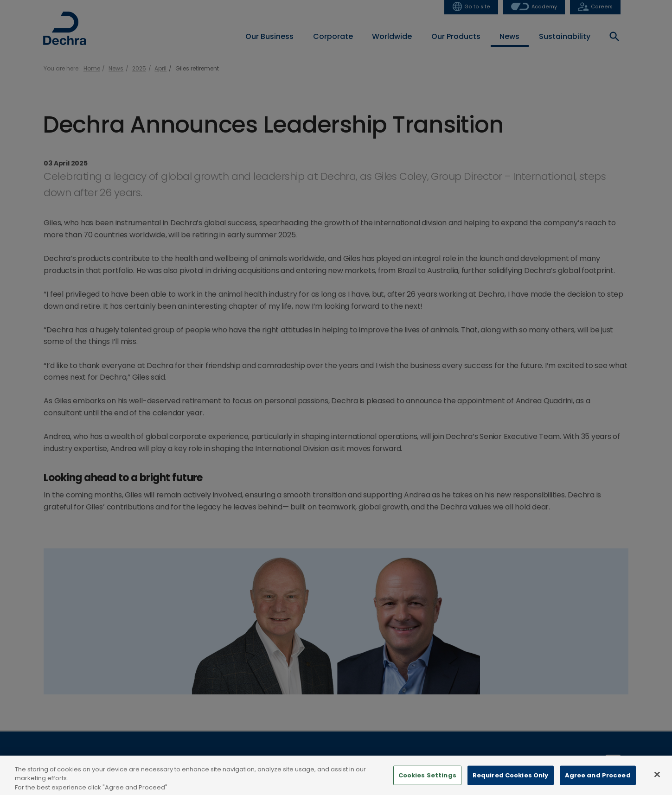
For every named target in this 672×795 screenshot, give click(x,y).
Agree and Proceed (598, 780)
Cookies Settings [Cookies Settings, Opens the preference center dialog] (427, 780)
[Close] (657, 779)
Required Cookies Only (511, 780)
